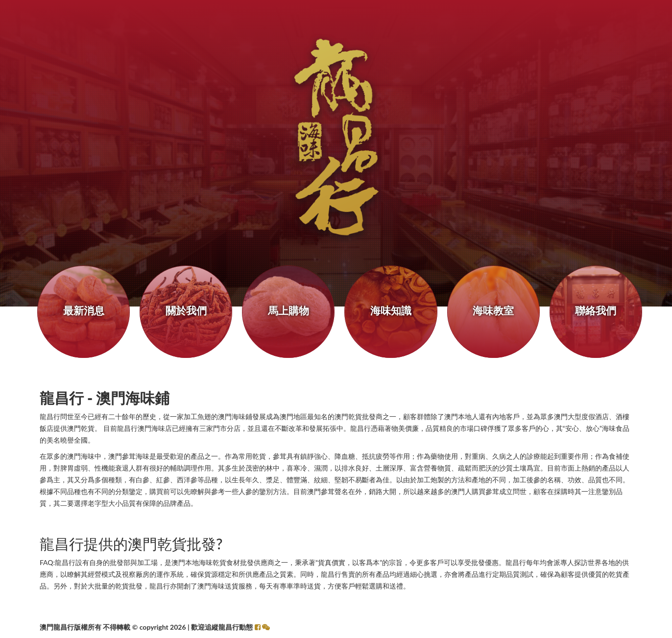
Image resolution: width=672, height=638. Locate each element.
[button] (266, 627)
